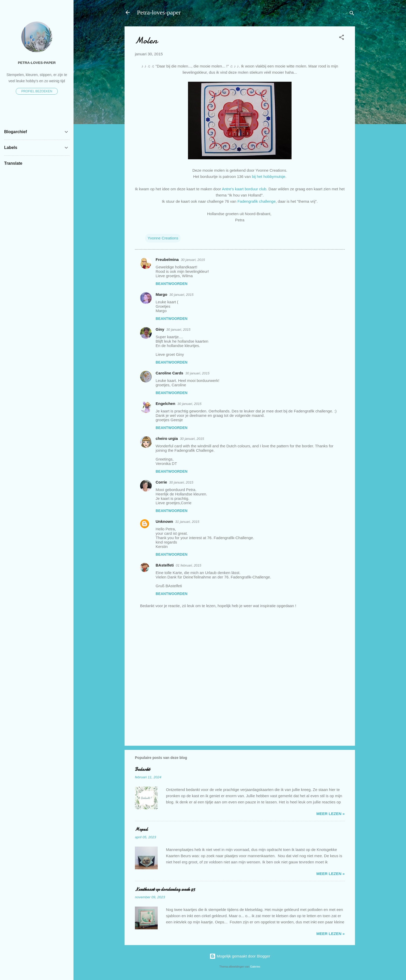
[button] (342, 38)
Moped (141, 829)
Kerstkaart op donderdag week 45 (165, 889)
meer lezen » (331, 814)
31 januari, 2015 (187, 522)
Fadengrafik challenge (257, 201)
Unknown (164, 521)
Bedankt (142, 769)
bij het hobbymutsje (269, 176)
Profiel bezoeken (37, 91)
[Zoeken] (352, 14)
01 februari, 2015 (189, 565)
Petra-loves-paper (159, 12)
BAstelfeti (165, 565)
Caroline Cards (169, 373)
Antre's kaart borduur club (244, 189)
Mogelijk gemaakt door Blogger (240, 956)
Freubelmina (167, 259)
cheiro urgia (167, 438)
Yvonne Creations (163, 238)
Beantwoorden (172, 284)
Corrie (161, 482)
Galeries (255, 967)
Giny (160, 329)
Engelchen (165, 404)
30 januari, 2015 (193, 260)
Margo (161, 294)
